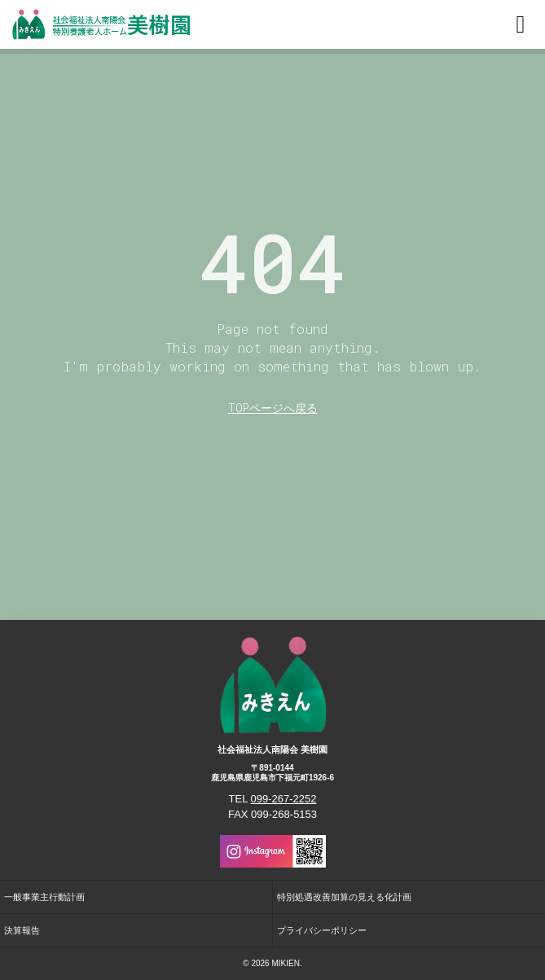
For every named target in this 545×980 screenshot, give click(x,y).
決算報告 (22, 930)
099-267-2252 (284, 799)
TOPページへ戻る (273, 408)
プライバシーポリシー (322, 930)
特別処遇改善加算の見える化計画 (344, 897)
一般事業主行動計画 (44, 897)
